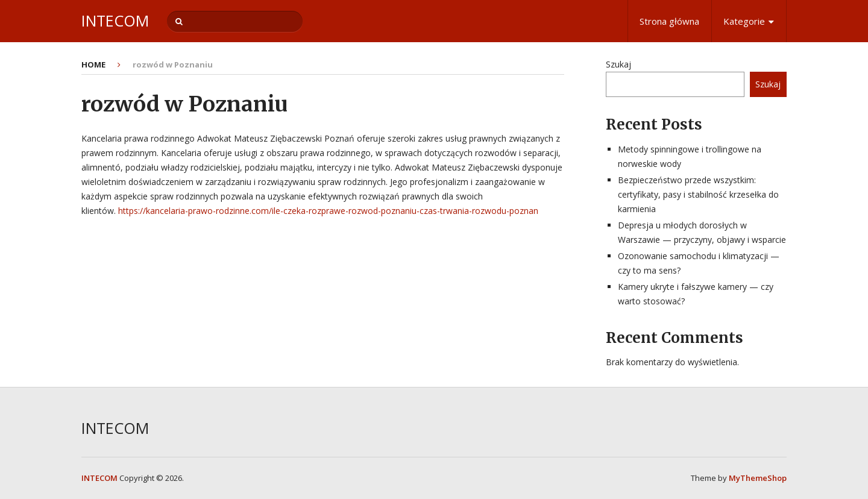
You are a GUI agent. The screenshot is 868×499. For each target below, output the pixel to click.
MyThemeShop (758, 478)
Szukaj (618, 64)
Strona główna (669, 21)
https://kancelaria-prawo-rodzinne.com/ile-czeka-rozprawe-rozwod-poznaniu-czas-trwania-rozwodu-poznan (328, 211)
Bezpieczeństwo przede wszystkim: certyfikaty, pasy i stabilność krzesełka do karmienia (698, 194)
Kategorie (744, 21)
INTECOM (115, 21)
